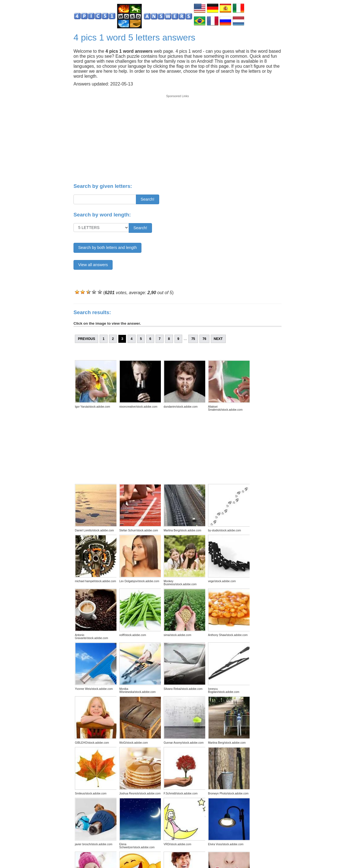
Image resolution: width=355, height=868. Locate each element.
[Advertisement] (177, 137)
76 (204, 339)
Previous (87, 339)
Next (218, 339)
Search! (148, 199)
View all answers (93, 265)
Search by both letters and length (107, 248)
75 (193, 339)
